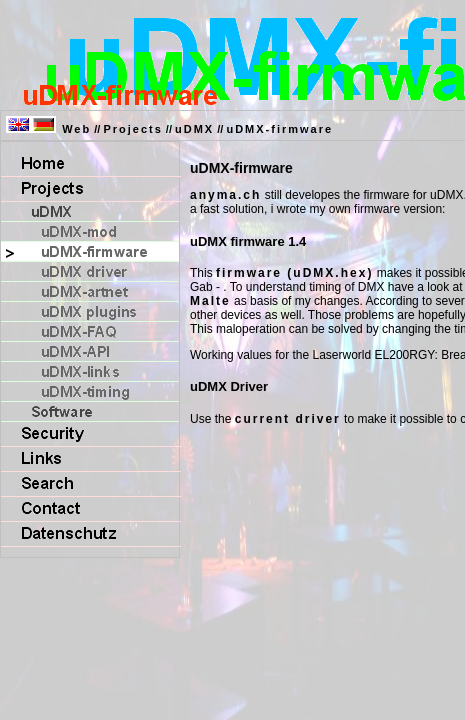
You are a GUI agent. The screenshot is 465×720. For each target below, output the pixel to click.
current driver (288, 419)
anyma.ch (225, 195)
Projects (132, 129)
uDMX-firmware (279, 129)
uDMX (194, 129)
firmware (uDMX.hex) (294, 273)
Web (76, 129)
